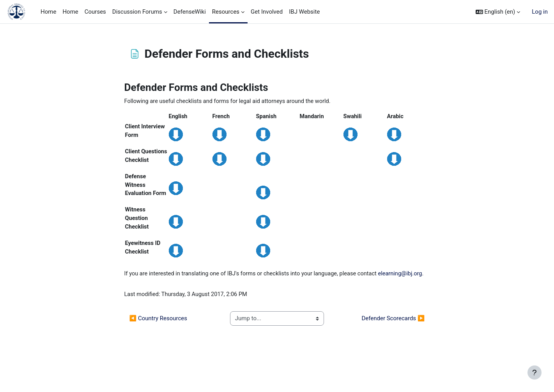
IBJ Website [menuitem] (304, 12)
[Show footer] (535, 372)
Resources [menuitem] (226, 12)
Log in (540, 12)
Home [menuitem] (48, 12)
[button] (498, 12)
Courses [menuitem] (95, 12)
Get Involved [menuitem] (267, 12)
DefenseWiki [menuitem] (190, 12)
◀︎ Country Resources (158, 349)
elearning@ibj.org (147, 303)
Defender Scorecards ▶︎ (393, 349)
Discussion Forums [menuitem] (137, 12)
